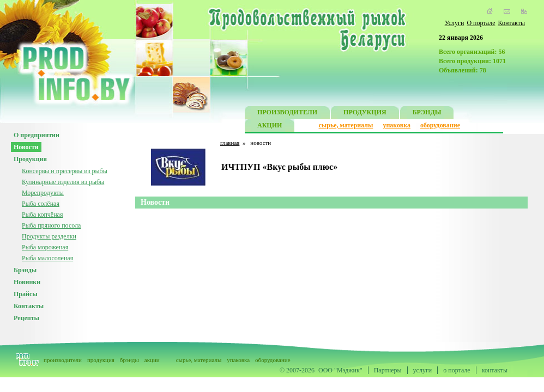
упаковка (397, 125)
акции (152, 360)
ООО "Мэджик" (340, 370)
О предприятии (37, 135)
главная (230, 143)
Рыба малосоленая (47, 258)
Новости (26, 147)
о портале (457, 370)
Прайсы (26, 294)
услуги (423, 370)
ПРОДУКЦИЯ (365, 114)
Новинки (27, 282)
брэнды (129, 360)
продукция (101, 360)
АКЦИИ (270, 127)
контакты (495, 370)
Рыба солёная (41, 204)
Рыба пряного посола (51, 225)
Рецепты (26, 318)
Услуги (455, 23)
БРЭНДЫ (427, 114)
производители (63, 360)
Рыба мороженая (45, 247)
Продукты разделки (49, 236)
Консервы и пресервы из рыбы (65, 171)
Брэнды (25, 270)
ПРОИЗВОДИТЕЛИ (287, 114)
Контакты (511, 23)
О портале (481, 23)
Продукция (30, 159)
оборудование (440, 125)
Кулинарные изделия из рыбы (63, 182)
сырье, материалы (346, 125)
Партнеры (388, 370)
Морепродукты (43, 193)
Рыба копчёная (42, 215)
